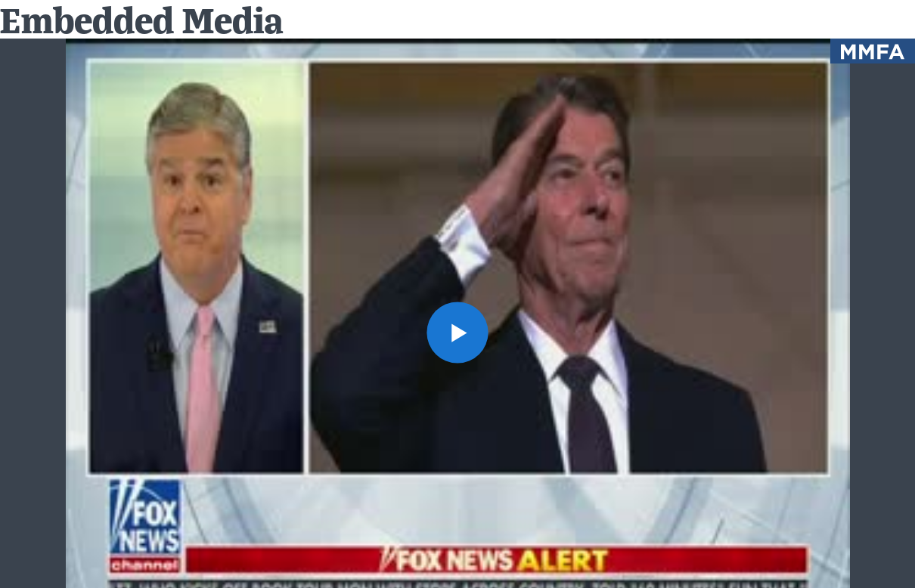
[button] (457, 333)
